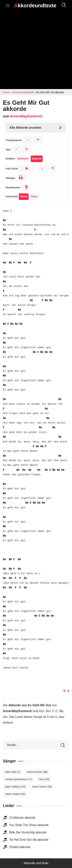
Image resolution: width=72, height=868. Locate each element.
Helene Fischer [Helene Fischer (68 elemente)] (37, 772)
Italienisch (23, 159)
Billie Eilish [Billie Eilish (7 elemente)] (13, 772)
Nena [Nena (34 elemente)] (44, 779)
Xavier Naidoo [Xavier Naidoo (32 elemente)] (15, 794)
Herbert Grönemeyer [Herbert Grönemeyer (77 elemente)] (19, 779)
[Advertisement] (36, 51)
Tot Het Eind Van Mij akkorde (29, 840)
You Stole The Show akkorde (29, 825)
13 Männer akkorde (22, 818)
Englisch (37, 159)
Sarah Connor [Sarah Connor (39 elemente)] (42, 787)
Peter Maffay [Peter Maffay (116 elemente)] (15, 787)
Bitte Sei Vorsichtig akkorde (28, 832)
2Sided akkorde (20, 847)
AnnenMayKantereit (26, 116)
